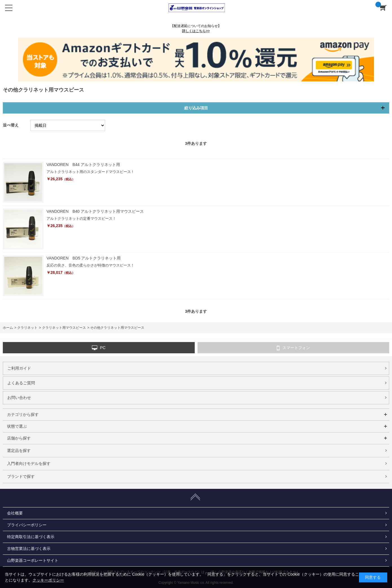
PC (99, 348)
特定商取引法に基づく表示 (31, 537)
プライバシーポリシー (27, 525)
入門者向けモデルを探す (29, 463)
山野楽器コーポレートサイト (33, 560)
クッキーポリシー (48, 580)
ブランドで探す (21, 476)
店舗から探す (19, 438)
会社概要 (15, 513)
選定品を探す (19, 451)
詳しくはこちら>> (196, 31)
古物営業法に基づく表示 (29, 549)
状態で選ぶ (17, 426)
